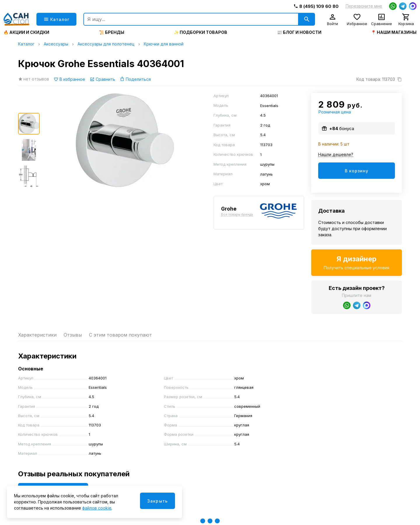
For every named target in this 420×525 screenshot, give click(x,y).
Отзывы (73, 335)
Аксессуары (56, 44)
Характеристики (37, 335)
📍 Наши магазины (394, 32)
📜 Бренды (112, 32)
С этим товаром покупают (120, 335)
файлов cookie (97, 508)
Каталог (26, 44)
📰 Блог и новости (299, 32)
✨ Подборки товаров (201, 32)
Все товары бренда (237, 215)
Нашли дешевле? (336, 155)
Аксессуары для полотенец (106, 44)
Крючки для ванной (164, 44)
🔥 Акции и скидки (26, 32)
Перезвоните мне (364, 6)
